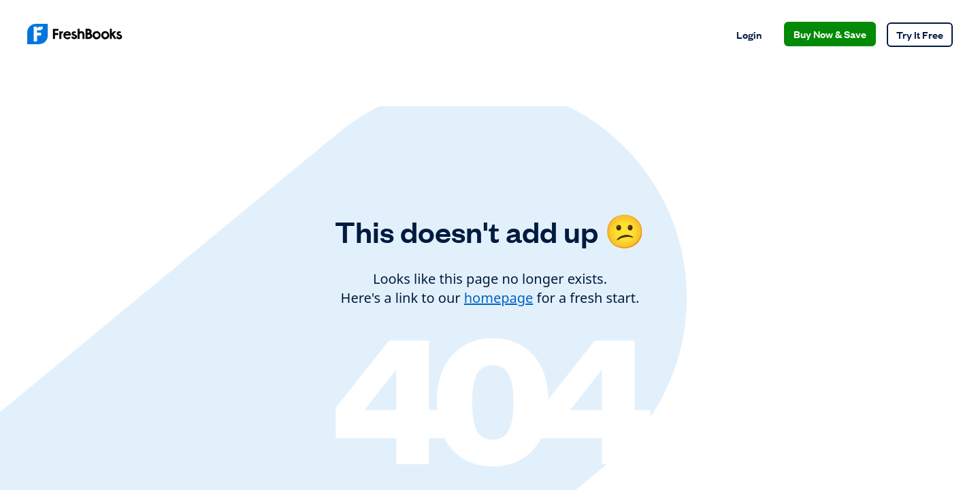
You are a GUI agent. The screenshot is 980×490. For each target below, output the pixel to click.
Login (749, 34)
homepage (499, 298)
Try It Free (920, 34)
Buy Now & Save (830, 34)
